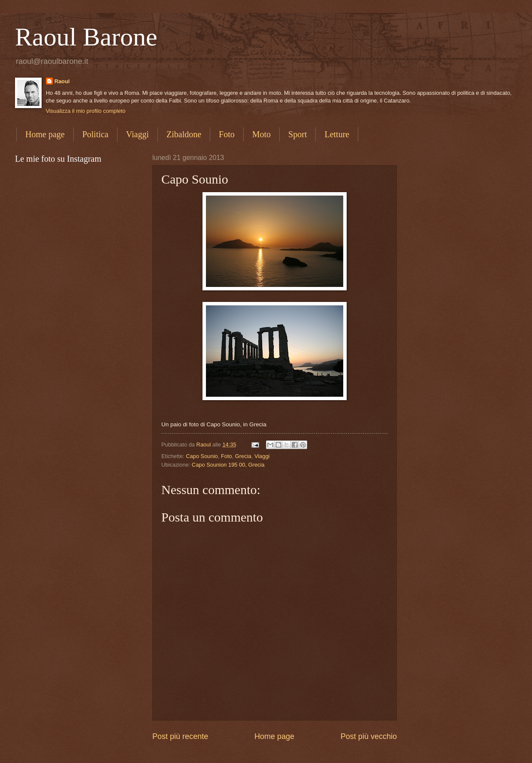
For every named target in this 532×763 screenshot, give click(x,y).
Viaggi (138, 134)
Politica (95, 134)
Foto (227, 134)
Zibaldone (184, 134)
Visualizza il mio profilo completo (86, 111)
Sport (298, 134)
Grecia (243, 456)
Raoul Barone (86, 37)
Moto (261, 134)
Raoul (62, 81)
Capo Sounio (202, 456)
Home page (45, 134)
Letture (337, 134)
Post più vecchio (369, 736)
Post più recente (180, 736)
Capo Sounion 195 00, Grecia (228, 465)
